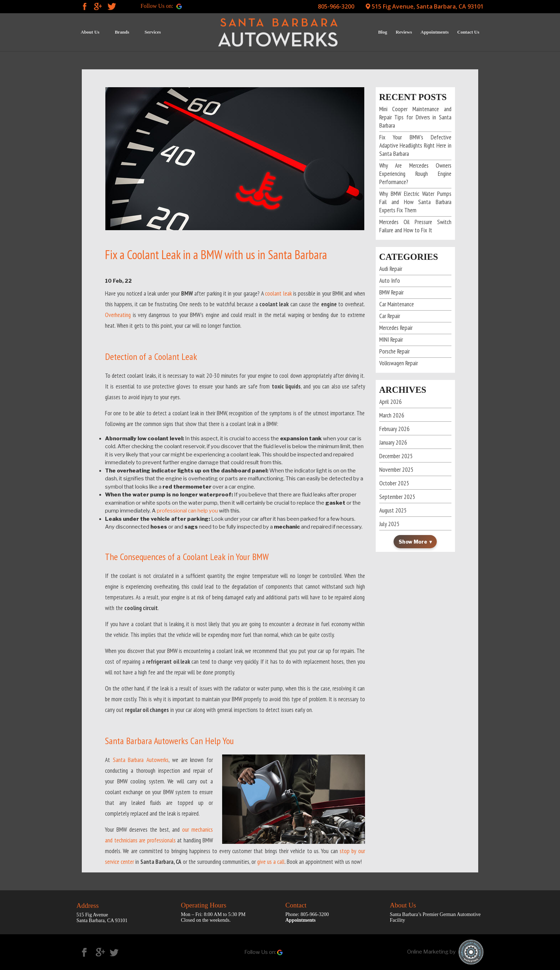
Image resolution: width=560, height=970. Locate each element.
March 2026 (392, 415)
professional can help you (187, 511)
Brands (122, 32)
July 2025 (389, 524)
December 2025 (396, 456)
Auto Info (390, 281)
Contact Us (468, 32)
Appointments (435, 32)
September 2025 (397, 497)
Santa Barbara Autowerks (141, 760)
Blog (383, 32)
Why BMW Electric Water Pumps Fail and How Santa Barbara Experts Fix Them (416, 202)
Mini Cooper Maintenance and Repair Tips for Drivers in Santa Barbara (416, 117)
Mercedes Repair (396, 328)
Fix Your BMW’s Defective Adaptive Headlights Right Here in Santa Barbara (416, 145)
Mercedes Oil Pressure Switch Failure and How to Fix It (416, 226)
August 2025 (393, 510)
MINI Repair (391, 340)
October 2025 (394, 483)
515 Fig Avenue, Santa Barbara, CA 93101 (428, 7)
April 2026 (391, 402)
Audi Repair (391, 269)
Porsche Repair (394, 351)
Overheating (118, 315)
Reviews (404, 32)
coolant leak (278, 293)
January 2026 (393, 442)
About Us (90, 32)
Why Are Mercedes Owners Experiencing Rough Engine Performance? (416, 174)
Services (153, 32)
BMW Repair (391, 292)
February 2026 (394, 429)
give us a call (271, 862)
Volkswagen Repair (399, 363)
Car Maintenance (397, 304)
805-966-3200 (336, 7)
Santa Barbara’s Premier (415, 914)
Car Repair (390, 316)
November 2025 (396, 470)
